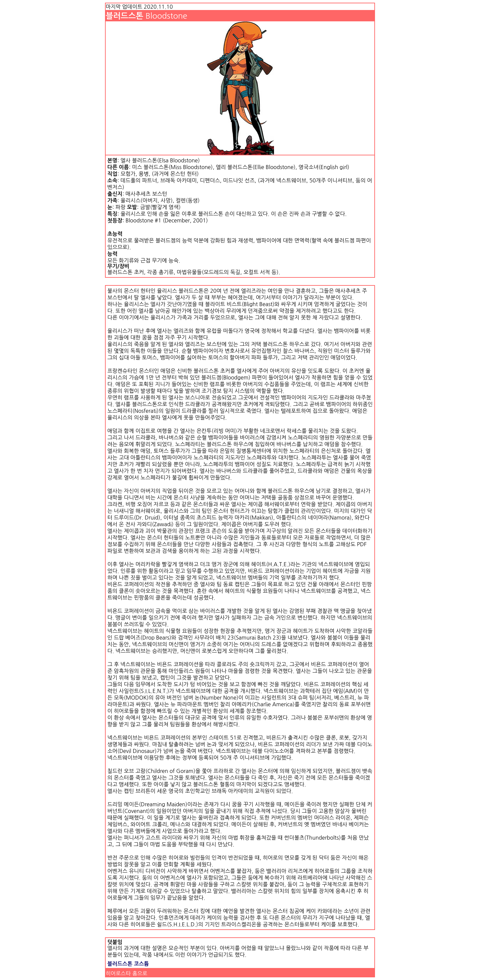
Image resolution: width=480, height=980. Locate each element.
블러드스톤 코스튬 (128, 964)
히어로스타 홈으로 (126, 973)
